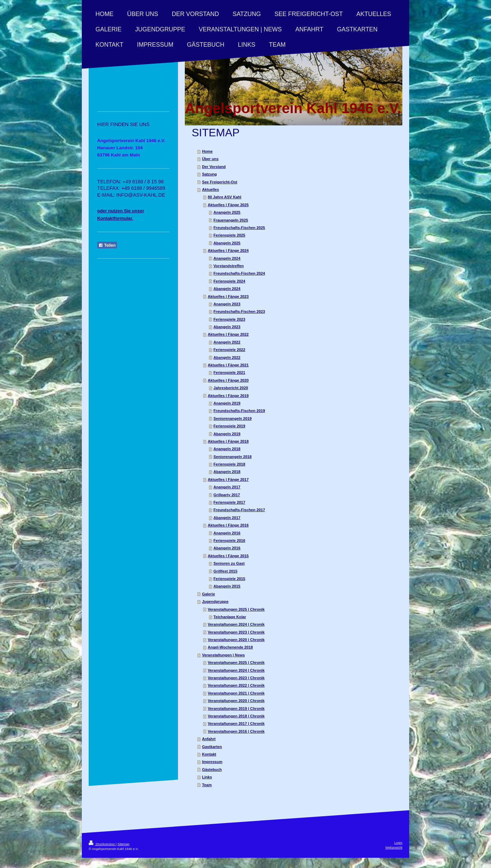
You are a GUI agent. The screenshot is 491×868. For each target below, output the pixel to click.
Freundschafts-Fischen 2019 (239, 411)
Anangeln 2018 (227, 449)
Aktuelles (210, 189)
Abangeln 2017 (227, 518)
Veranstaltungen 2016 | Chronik (236, 731)
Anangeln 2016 (227, 533)
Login (398, 843)
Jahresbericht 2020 (231, 388)
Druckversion (102, 844)
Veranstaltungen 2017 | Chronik (236, 724)
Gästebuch (212, 770)
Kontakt (209, 754)
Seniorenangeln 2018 (233, 457)
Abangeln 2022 (227, 357)
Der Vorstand (214, 167)
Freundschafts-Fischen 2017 (239, 510)
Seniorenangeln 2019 (233, 418)
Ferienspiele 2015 (229, 579)
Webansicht (394, 847)
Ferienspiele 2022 (229, 350)
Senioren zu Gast (229, 563)
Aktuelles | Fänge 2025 (228, 205)
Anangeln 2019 (227, 403)
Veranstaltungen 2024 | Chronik (236, 624)
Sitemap (123, 844)
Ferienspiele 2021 (229, 372)
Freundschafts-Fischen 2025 (239, 228)
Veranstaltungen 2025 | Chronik (236, 609)
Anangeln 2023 (227, 304)
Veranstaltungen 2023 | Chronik (236, 632)
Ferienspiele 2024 (229, 281)
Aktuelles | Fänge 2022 (228, 334)
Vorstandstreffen (229, 266)
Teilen (107, 245)
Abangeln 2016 (227, 548)
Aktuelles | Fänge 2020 (228, 380)
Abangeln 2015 (227, 586)
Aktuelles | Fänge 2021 (228, 365)
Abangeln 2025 (227, 243)
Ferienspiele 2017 (229, 502)
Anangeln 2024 (227, 258)
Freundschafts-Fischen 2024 (239, 273)
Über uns (210, 159)
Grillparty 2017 (227, 495)
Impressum (212, 762)
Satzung (209, 174)
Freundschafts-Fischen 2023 (239, 311)
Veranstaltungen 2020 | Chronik (236, 640)
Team (207, 785)
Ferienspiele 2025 (229, 235)
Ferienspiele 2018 (229, 464)
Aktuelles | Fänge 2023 (228, 296)
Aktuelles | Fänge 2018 (228, 441)
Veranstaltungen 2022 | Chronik (236, 685)
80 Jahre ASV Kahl (224, 197)
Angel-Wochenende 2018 (230, 647)
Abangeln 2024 (227, 289)
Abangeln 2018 (227, 472)
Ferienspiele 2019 (229, 426)
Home (207, 151)
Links (207, 777)
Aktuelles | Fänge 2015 (228, 556)
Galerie (208, 594)
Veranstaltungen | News (223, 655)
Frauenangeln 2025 (231, 220)
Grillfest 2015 (225, 571)
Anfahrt (209, 739)
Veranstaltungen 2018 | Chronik (236, 716)
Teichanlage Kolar (230, 617)
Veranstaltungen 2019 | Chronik (236, 709)
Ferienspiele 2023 (229, 319)
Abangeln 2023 (227, 327)
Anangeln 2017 (227, 487)
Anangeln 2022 (227, 342)
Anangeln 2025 (227, 212)
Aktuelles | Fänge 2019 (228, 396)
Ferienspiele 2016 (229, 540)
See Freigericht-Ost (219, 182)
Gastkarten (212, 747)
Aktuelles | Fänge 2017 (228, 479)
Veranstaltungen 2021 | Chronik (236, 693)
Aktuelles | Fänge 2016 (228, 525)
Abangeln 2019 (227, 434)
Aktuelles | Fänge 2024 (228, 250)
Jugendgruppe (215, 601)
